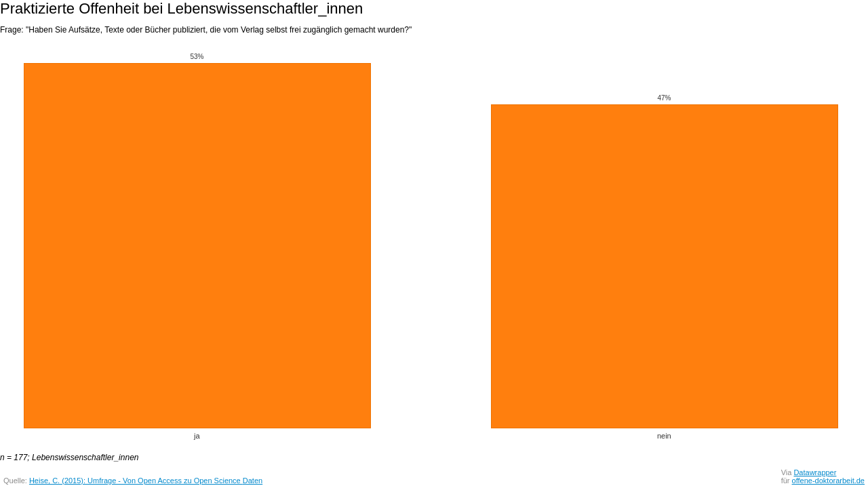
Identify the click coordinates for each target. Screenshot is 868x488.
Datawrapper (815, 472)
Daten (253, 481)
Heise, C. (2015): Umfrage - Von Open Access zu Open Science (136, 481)
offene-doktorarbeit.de (828, 481)
